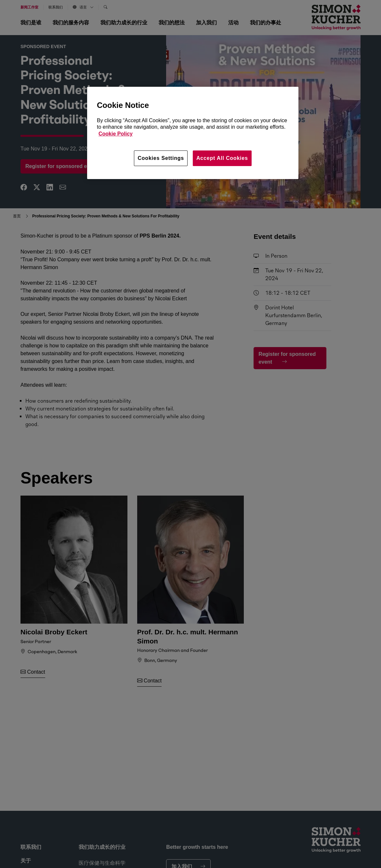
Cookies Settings (161, 158)
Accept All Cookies (222, 158)
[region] (193, 133)
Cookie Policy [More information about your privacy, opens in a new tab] (116, 134)
